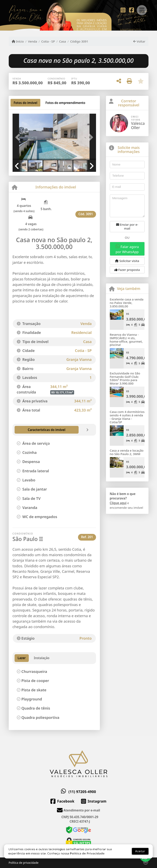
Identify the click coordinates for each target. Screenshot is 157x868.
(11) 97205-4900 (82, 792)
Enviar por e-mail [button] (127, 226)
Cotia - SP (48, 41)
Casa (63, 41)
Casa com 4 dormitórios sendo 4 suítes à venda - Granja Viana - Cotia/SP (127, 417)
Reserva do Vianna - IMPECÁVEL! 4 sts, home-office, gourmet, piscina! (126, 340)
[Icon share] (123, 10)
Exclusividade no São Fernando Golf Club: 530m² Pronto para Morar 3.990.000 (125, 378)
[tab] (25, 103)
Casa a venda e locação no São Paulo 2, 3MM (127, 452)
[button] (19, 137)
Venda (33, 41)
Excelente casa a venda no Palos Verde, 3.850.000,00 (127, 303)
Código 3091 (79, 41)
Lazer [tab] (22, 658)
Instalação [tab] (42, 658)
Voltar (139, 41)
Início (18, 41)
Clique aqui (118, 503)
